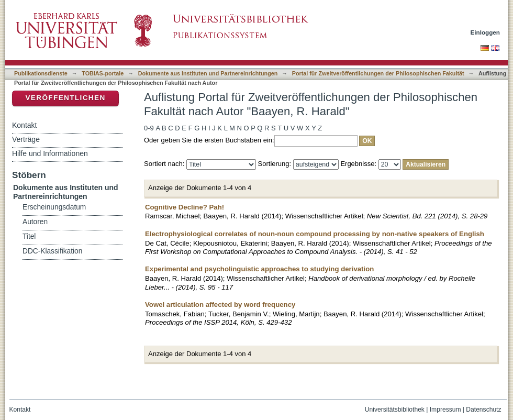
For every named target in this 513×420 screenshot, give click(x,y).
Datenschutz (483, 410)
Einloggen (486, 32)
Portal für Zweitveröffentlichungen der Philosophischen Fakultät (378, 73)
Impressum (445, 410)
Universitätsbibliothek (395, 410)
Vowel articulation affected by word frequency (220, 305)
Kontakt (24, 125)
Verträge (26, 139)
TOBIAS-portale (103, 73)
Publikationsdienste (41, 73)
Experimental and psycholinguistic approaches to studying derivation (259, 269)
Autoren (35, 222)
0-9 (149, 128)
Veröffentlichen (65, 98)
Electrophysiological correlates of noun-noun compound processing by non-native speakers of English (315, 234)
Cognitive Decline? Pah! (185, 207)
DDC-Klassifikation (52, 251)
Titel (29, 236)
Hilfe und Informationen (50, 153)
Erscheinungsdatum (54, 207)
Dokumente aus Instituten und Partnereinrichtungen (208, 73)
